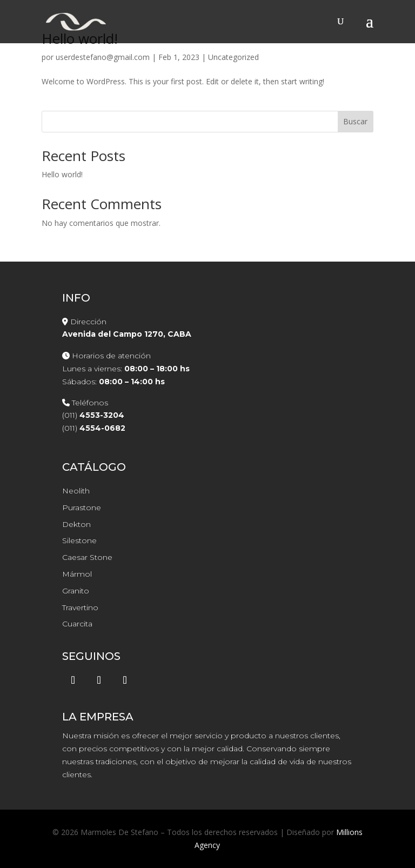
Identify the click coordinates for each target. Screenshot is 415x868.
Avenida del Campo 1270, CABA (127, 334)
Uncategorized (233, 57)
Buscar (355, 121)
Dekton (76, 524)
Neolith (76, 491)
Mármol (77, 574)
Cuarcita (77, 624)
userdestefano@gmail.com (103, 57)
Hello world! (62, 174)
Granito (76, 591)
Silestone (79, 540)
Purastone (82, 508)
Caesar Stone (87, 557)
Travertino (80, 607)
